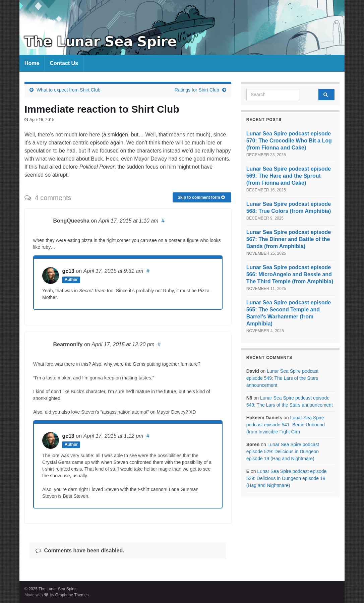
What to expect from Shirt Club (69, 90)
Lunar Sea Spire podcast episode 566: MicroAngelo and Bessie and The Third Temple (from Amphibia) (290, 274)
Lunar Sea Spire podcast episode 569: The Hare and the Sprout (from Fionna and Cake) (289, 176)
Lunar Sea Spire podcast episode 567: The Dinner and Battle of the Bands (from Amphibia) (289, 239)
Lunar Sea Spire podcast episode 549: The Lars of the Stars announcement (283, 378)
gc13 (68, 271)
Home (32, 63)
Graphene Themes (72, 595)
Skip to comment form (201, 197)
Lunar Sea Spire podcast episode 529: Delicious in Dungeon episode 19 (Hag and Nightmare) (283, 451)
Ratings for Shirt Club (197, 90)
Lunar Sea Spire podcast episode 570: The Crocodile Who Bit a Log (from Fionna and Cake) (289, 141)
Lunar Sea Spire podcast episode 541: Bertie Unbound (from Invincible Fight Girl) (286, 425)
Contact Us (64, 63)
